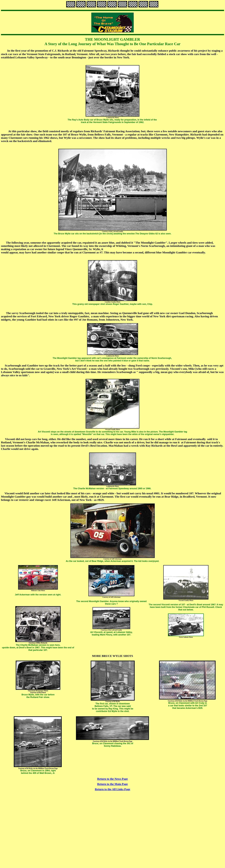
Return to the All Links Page (112, 789)
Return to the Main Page (112, 784)
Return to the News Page (112, 779)
